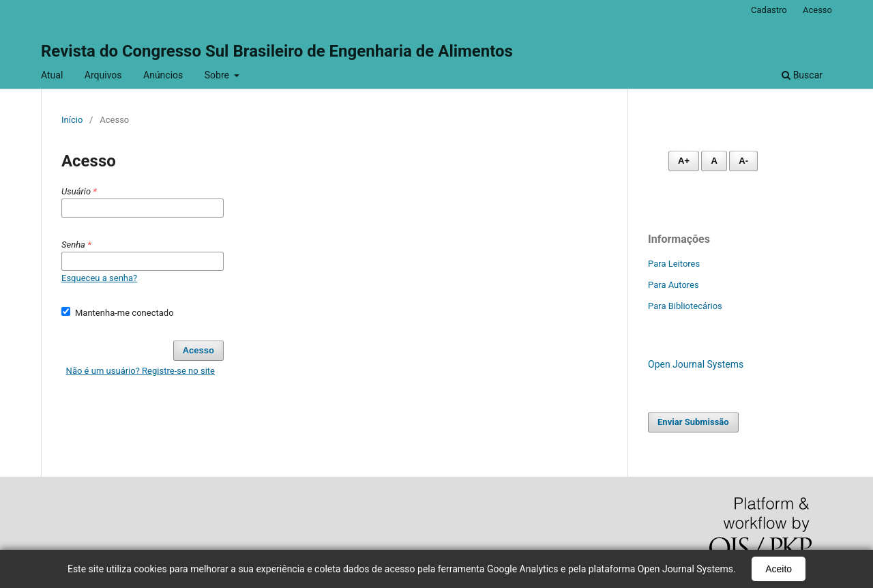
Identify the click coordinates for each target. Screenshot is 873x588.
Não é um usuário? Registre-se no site (140, 371)
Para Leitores (674, 264)
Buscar (802, 75)
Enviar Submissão (693, 422)
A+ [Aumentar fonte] (684, 161)
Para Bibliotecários (685, 306)
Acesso (817, 10)
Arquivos (103, 75)
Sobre (218, 75)
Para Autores (674, 285)
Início (72, 120)
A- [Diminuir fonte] (743, 161)
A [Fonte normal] (714, 161)
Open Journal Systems (696, 364)
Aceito (779, 569)
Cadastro (769, 10)
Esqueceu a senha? (99, 278)
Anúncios (163, 75)
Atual (52, 75)
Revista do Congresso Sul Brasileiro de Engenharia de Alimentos (277, 51)
